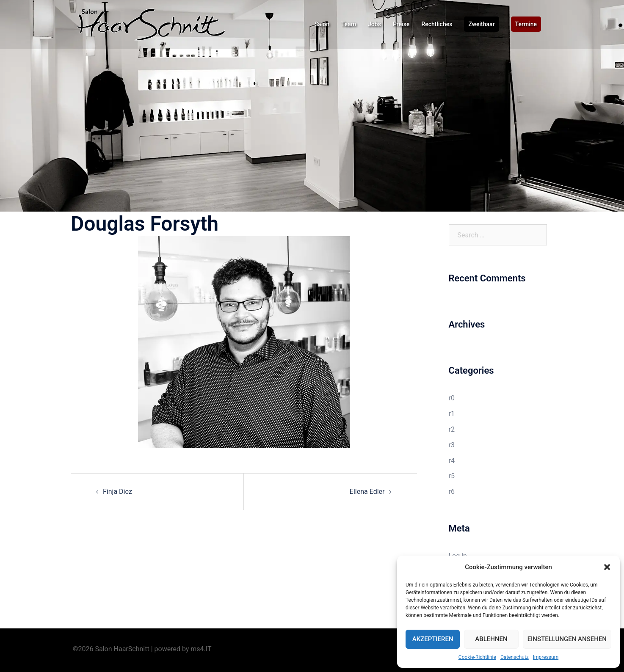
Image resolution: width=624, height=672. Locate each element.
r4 (452, 461)
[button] (607, 567)
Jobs (374, 24)
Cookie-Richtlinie (477, 657)
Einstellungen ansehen (567, 639)
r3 (452, 445)
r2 (452, 429)
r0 (452, 398)
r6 (452, 492)
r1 (452, 414)
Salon (322, 24)
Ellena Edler (367, 492)
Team (349, 24)
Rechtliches (437, 24)
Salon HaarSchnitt (122, 649)
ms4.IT (201, 649)
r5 (452, 476)
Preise (401, 24)
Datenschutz (515, 657)
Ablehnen (491, 639)
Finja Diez (117, 492)
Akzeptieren (433, 639)
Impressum (546, 657)
